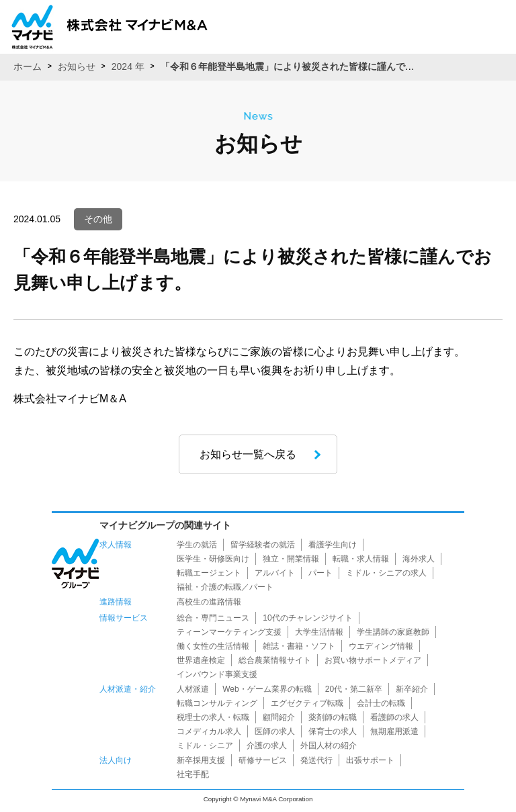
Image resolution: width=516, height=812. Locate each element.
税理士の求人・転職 (213, 717)
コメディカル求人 (209, 731)
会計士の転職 (381, 703)
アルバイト (275, 573)
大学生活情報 (319, 632)
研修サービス (263, 760)
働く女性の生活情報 (213, 646)
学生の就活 (197, 545)
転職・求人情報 (361, 559)
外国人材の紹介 (329, 746)
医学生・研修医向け (213, 559)
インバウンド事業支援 (217, 674)
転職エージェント (209, 573)
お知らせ (77, 66)
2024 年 (128, 66)
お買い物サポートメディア (373, 660)
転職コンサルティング (217, 703)
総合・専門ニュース (213, 618)
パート (320, 573)
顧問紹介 (279, 717)
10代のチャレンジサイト (307, 618)
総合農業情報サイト (275, 660)
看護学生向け (333, 545)
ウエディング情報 (381, 646)
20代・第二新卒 (354, 689)
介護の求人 (267, 746)
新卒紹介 (412, 689)
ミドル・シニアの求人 (386, 573)
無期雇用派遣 (394, 731)
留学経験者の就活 (263, 545)
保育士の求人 (333, 731)
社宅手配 (193, 774)
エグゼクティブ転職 (307, 703)
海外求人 (419, 559)
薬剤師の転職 (333, 717)
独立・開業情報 (291, 559)
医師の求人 (275, 731)
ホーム (28, 66)
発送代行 (316, 760)
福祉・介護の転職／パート (225, 587)
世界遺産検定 (201, 660)
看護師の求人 (394, 717)
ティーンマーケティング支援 (229, 632)
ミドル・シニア (205, 746)
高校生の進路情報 (209, 602)
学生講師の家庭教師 (393, 632)
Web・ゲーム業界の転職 (267, 689)
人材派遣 (193, 689)
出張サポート (370, 760)
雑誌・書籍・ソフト (299, 646)
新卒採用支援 (201, 760)
